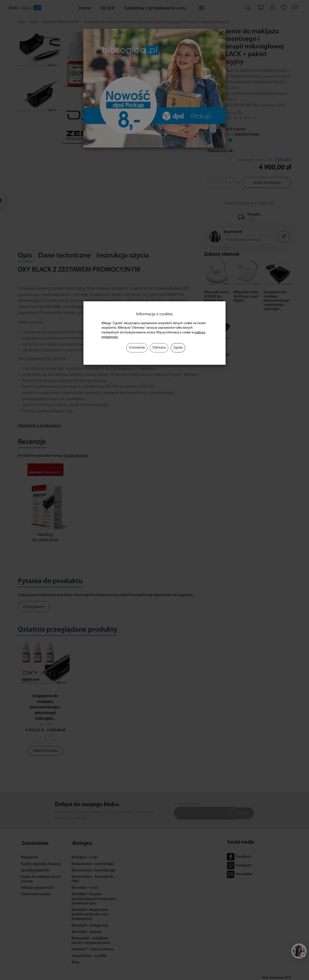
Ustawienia (137, 348)
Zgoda (178, 348)
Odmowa (159, 348)
